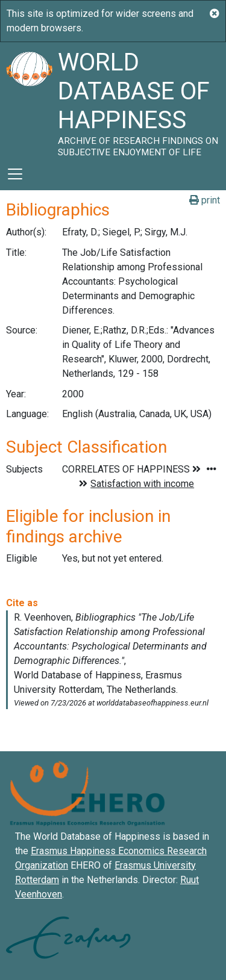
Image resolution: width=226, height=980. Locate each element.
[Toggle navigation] (15, 174)
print (205, 200)
